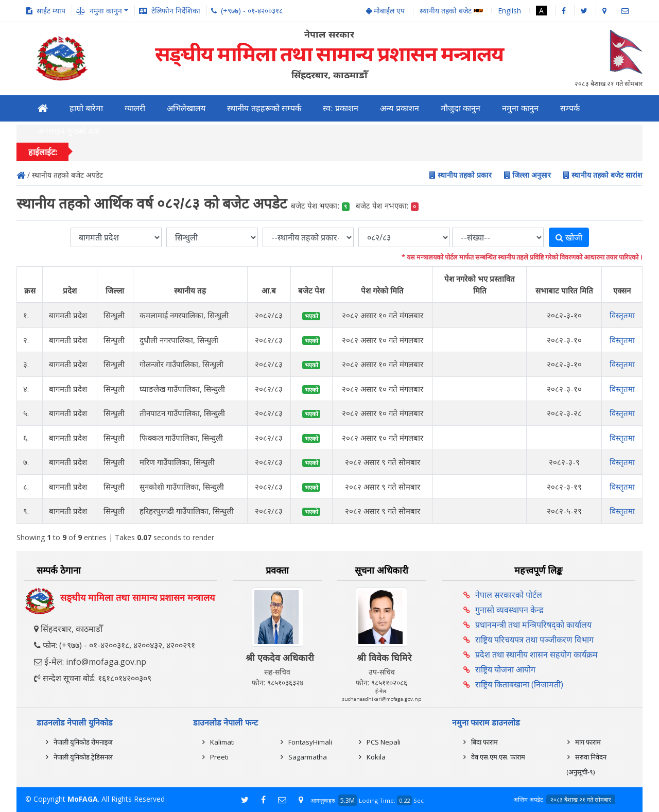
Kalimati (222, 742)
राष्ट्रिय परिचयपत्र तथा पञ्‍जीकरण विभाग (534, 640)
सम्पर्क (570, 108)
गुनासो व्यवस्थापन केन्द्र (509, 610)
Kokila (376, 757)
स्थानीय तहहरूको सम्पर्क (264, 108)
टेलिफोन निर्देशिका (176, 11)
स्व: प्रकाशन (341, 108)
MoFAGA (83, 799)
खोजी (569, 237)
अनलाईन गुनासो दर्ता (69, 131)
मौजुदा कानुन (461, 108)
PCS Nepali (384, 742)
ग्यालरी (135, 108)
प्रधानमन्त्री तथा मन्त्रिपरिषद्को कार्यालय (533, 625)
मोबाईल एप (385, 11)
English (509, 11)
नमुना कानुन (520, 108)
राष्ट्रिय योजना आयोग (505, 669)
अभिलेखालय (186, 108)
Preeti (219, 757)
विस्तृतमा (622, 315)
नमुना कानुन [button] (106, 11)
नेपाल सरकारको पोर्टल (509, 595)
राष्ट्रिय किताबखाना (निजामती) (519, 684)
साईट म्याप (51, 11)
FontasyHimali (310, 742)
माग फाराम (588, 742)
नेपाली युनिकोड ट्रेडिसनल (83, 757)
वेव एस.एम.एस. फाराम (498, 757)
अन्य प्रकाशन (399, 108)
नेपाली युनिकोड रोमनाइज (83, 742)
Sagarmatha (308, 757)
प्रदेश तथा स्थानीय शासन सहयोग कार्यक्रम (536, 654)
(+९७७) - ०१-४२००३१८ (252, 11)
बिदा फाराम (484, 742)
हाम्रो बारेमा (86, 108)
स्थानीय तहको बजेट (451, 11)
